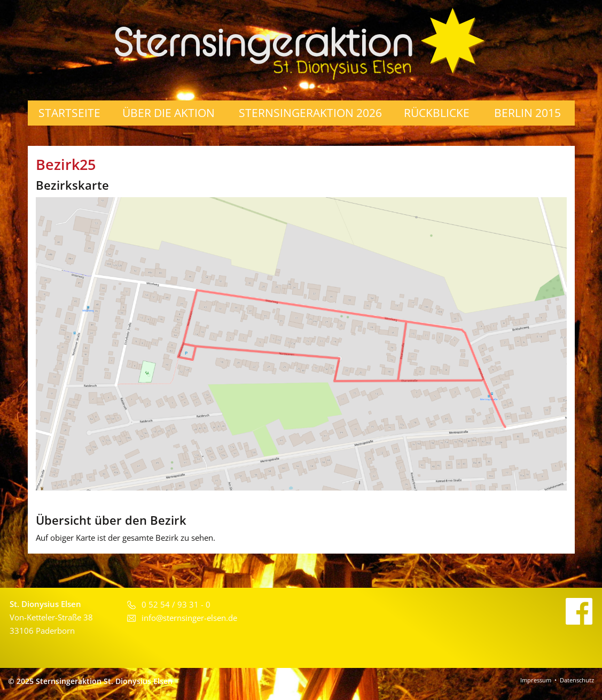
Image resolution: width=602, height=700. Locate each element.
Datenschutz (577, 680)
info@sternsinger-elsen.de (189, 618)
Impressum (536, 680)
